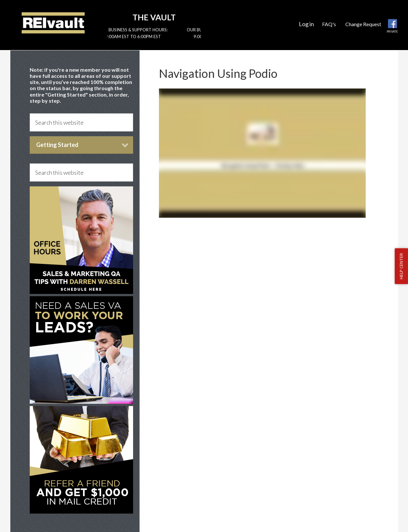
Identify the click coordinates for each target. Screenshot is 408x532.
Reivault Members (53, 23)
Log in (306, 24)
